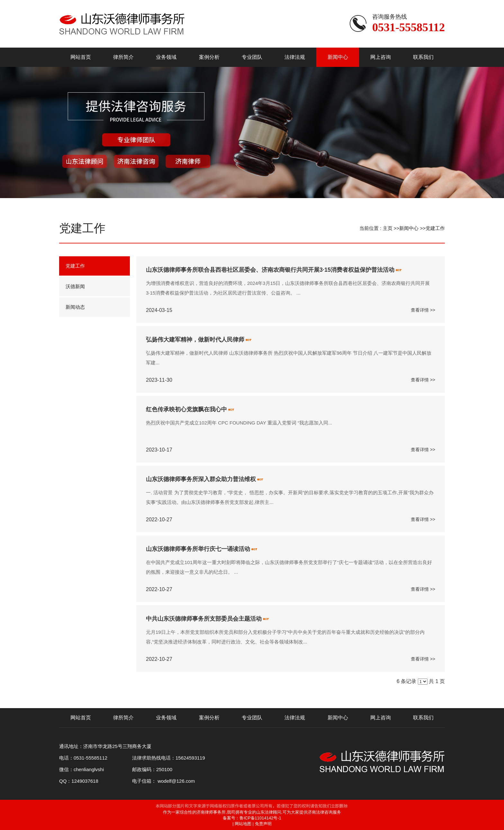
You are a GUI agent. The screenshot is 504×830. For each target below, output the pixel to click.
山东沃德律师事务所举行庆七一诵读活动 (198, 549)
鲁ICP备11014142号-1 (260, 818)
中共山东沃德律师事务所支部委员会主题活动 (204, 619)
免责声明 (263, 824)
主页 (388, 228)
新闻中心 (409, 228)
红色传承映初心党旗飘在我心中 (186, 409)
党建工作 (435, 228)
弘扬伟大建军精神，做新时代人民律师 (195, 340)
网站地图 (243, 824)
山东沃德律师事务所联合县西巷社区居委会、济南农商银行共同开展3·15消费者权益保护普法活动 (270, 270)
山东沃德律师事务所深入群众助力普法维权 (201, 479)
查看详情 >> (423, 310)
